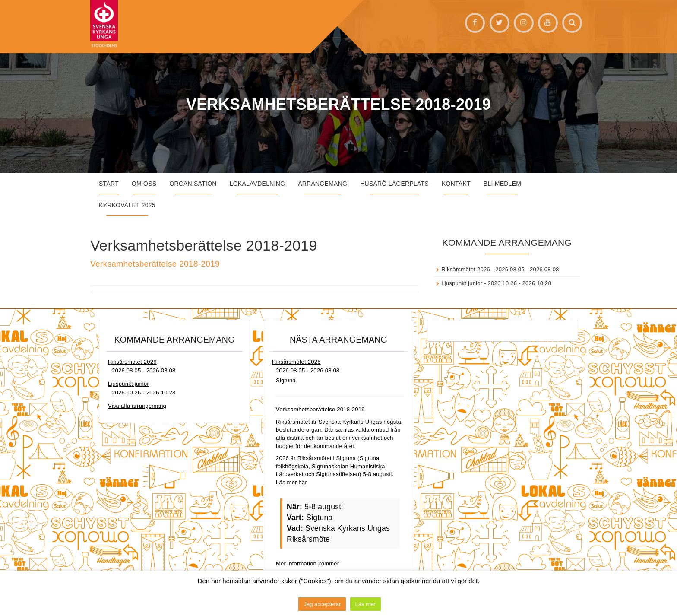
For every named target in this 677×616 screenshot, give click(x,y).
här (303, 482)
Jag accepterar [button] (322, 604)
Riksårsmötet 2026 (466, 269)
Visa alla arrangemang (137, 406)
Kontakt (456, 184)
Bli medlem (502, 184)
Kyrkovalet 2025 (127, 205)
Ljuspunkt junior (462, 283)
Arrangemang (323, 184)
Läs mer (365, 604)
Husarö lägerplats (394, 184)
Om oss (144, 184)
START (109, 184)
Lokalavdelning (258, 184)
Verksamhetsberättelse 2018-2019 (155, 264)
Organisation (193, 184)
